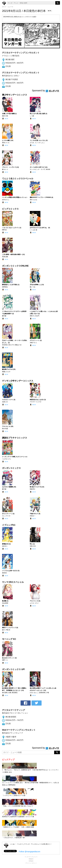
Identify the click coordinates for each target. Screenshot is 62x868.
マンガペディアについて (31, 857)
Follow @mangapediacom (29, 852)
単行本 (6, 119)
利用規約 (31, 861)
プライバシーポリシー (31, 863)
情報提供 (31, 859)
